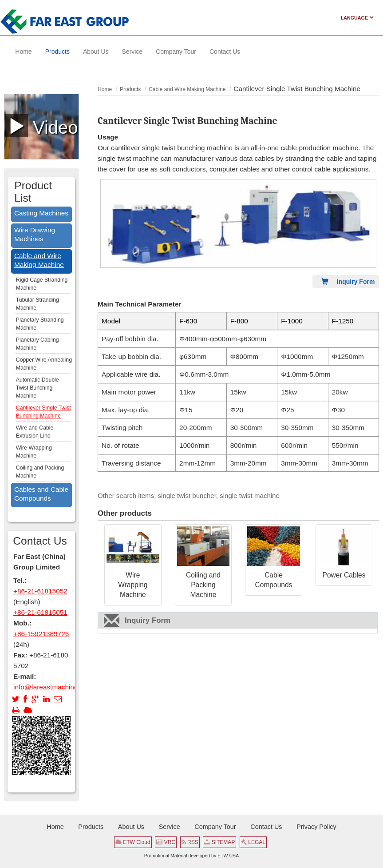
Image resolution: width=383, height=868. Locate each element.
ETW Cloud (133, 842)
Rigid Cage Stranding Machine (42, 284)
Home (105, 89)
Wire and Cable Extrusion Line (35, 432)
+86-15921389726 (41, 634)
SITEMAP (219, 842)
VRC (166, 842)
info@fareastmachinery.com (55, 687)
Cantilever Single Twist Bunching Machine (43, 412)
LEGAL (253, 842)
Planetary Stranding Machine (40, 324)
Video (41, 125)
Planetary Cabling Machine (38, 344)
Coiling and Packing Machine (203, 585)
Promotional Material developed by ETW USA (191, 856)
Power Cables (344, 575)
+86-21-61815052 (40, 591)
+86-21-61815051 (40, 612)
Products (130, 89)
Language (357, 18)
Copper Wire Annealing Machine (44, 364)
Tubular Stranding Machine (38, 304)
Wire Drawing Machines (35, 234)
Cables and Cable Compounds (41, 494)
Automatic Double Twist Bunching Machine (38, 388)
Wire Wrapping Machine (133, 585)
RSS (190, 842)
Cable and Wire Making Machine (187, 89)
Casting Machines (41, 213)
